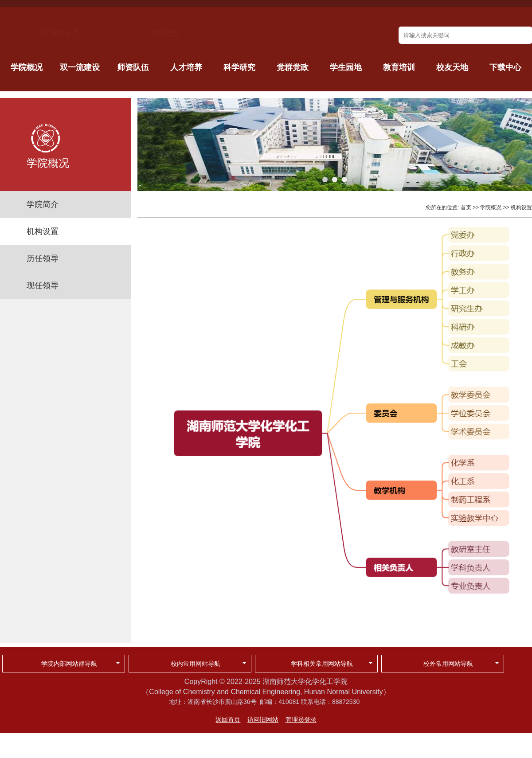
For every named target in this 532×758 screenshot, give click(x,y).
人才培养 (186, 67)
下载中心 (505, 67)
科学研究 (239, 67)
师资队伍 (133, 67)
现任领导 (43, 285)
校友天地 (452, 67)
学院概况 (27, 67)
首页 (466, 207)
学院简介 (43, 204)
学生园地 (346, 67)
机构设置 (43, 231)
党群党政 (293, 67)
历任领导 (43, 258)
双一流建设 (80, 67)
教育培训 (399, 67)
